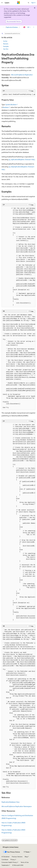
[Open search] (29, 3)
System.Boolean (11, 104)
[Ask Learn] (24, 27)
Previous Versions (17, 857)
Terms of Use (25, 862)
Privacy (13, 859)
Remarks (6, 44)
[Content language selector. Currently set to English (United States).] (11, 847)
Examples (6, 46)
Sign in (33, 3)
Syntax (5, 41)
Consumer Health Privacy (9, 862)
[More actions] (34, 27)
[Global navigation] (2, 3)
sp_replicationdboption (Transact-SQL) (22, 159)
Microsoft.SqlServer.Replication (22, 75)
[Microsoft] (19, 3)
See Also (6, 49)
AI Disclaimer (6, 857)
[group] (18, 95)
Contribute (5, 859)
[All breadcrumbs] (3, 27)
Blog (26, 857)
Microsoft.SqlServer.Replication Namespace (17, 806)
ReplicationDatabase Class (11, 802)
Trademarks (5, 865)
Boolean (6, 107)
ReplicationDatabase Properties (12, 27)
